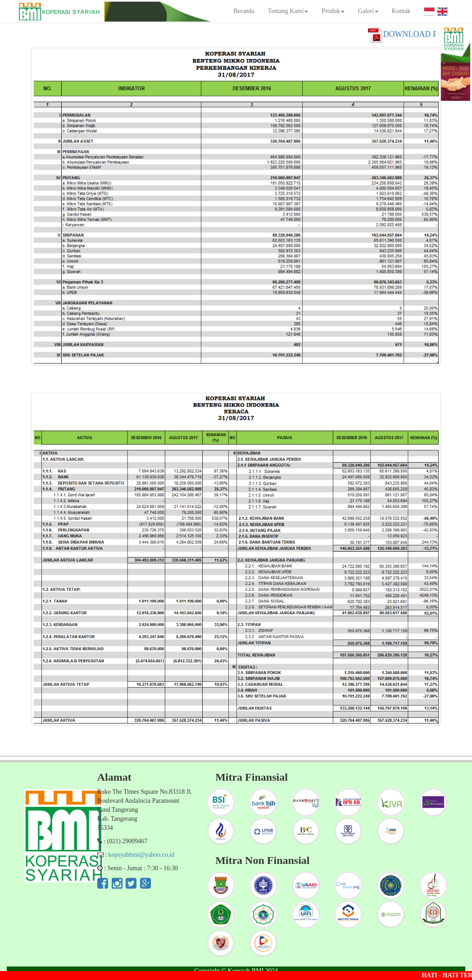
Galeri (368, 11)
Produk (333, 11)
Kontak (401, 11)
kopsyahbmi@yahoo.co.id (142, 855)
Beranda (244, 11)
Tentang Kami (288, 11)
